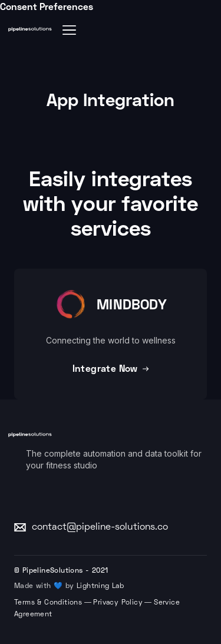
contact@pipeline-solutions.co (100, 527)
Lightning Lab (100, 587)
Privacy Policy (118, 603)
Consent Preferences (47, 6)
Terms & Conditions (48, 603)
